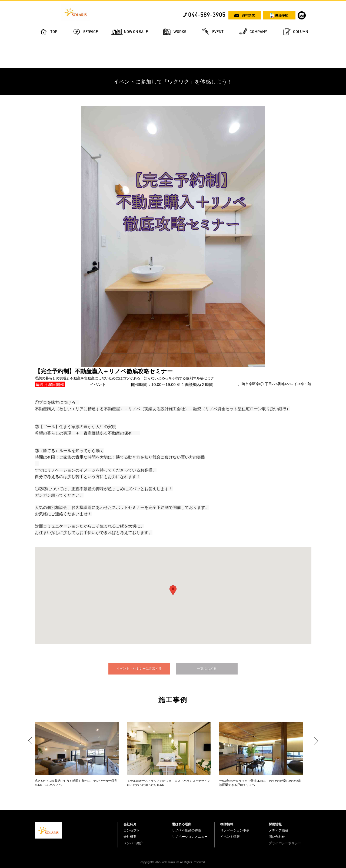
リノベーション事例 (235, 830)
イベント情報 (230, 837)
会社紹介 (130, 824)
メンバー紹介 (133, 843)
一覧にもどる (207, 669)
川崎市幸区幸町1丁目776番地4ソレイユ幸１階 (275, 384)
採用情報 (275, 824)
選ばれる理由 (182, 824)
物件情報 (227, 824)
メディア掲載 (278, 830)
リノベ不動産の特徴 (187, 830)
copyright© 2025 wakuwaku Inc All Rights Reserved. (173, 862)
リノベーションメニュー (190, 837)
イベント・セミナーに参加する (139, 669)
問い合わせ (277, 837)
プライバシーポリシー (285, 843)
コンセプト (132, 830)
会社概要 (130, 837)
